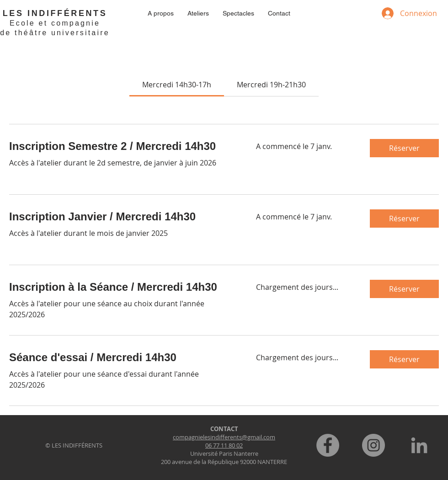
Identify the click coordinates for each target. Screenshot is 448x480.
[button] (404, 148)
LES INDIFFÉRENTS (55, 13)
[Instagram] (373, 445)
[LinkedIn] (419, 445)
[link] (177, 85)
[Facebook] (328, 445)
